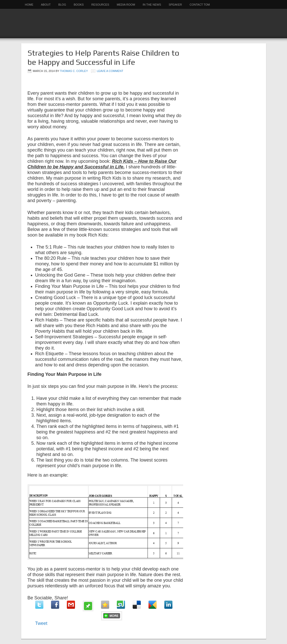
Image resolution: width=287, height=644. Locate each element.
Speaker (175, 5)
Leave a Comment (110, 71)
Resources (100, 5)
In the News (152, 5)
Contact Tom (200, 5)
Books (79, 5)
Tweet (41, 623)
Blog (62, 5)
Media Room (126, 5)
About (46, 5)
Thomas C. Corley (74, 71)
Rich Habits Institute (144, 24)
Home (29, 5)
